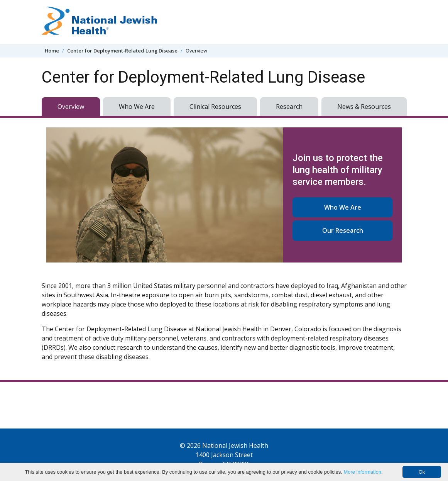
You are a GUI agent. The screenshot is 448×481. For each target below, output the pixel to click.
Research (289, 107)
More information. (363, 472)
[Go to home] (100, 22)
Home (52, 51)
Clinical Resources (215, 107)
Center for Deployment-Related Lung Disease (122, 51)
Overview (71, 107)
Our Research (343, 230)
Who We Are (137, 107)
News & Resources (364, 107)
